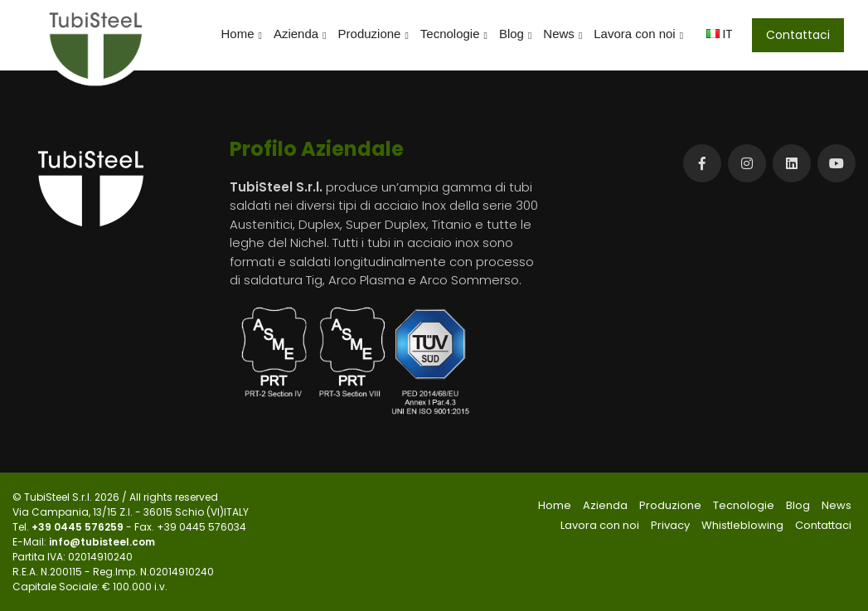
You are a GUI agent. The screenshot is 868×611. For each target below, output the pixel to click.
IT (720, 34)
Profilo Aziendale (317, 149)
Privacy (670, 525)
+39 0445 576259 (79, 527)
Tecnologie (454, 34)
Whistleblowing (742, 525)
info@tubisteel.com (102, 542)
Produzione (373, 34)
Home (242, 34)
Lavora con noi (638, 34)
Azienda (300, 34)
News (563, 34)
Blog (515, 34)
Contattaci (798, 35)
